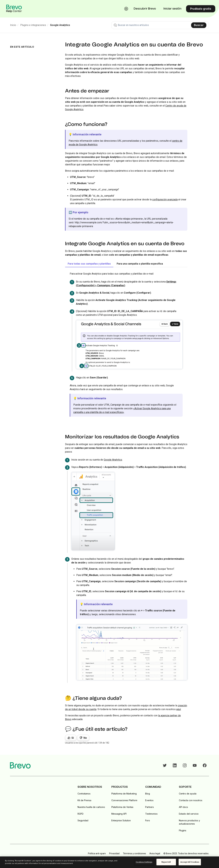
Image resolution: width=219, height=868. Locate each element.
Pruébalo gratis (201, 9)
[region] (109, 862)
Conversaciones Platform (124, 800)
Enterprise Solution (121, 820)
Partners (150, 807)
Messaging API (119, 814)
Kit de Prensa (84, 800)
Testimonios (151, 814)
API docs (183, 807)
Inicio (13, 25)
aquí (179, 709)
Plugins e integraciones (33, 25)
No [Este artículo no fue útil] (85, 738)
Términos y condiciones (134, 853)
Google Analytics (60, 25)
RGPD (80, 814)
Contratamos (84, 794)
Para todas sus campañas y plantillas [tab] (89, 264)
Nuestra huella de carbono (91, 807)
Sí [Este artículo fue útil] (73, 738)
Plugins (183, 830)
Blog (148, 794)
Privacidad (114, 853)
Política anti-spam (97, 853)
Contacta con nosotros (191, 800)
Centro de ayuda (188, 794)
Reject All (166, 862)
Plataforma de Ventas (122, 807)
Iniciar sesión (172, 9)
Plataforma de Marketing (124, 794)
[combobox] (160, 25)
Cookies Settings (144, 862)
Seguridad (83, 820)
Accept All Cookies (190, 862)
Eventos (149, 800)
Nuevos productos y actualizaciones (189, 822)
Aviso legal (155, 853)
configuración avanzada (165, 200)
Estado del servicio (189, 814)
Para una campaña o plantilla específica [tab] (140, 264)
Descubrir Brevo (145, 9)
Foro (148, 820)
